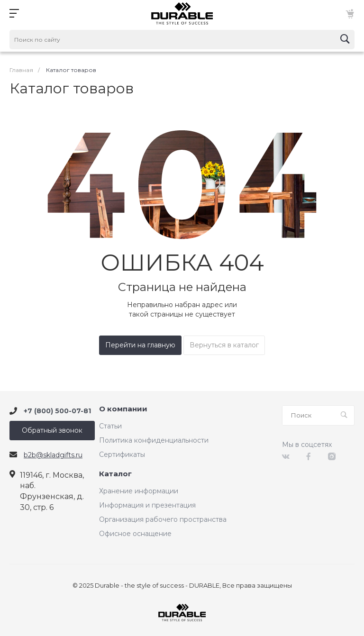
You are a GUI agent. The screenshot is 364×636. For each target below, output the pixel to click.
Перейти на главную (140, 345)
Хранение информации (139, 491)
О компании (123, 409)
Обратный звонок (52, 430)
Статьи (110, 426)
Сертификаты (122, 454)
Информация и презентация (147, 505)
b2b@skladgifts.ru (53, 455)
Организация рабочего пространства (163, 519)
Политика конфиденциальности (154, 440)
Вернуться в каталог (224, 345)
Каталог (115, 474)
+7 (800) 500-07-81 (57, 411)
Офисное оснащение (135, 534)
